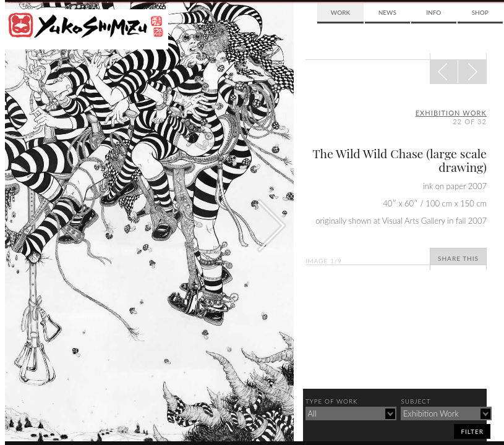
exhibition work (451, 113)
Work (340, 12)
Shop (480, 12)
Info (434, 12)
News (387, 12)
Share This (458, 258)
